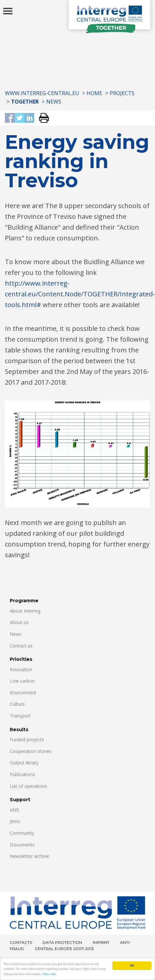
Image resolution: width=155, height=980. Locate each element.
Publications (22, 774)
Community (22, 833)
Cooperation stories (31, 751)
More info (49, 974)
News (54, 102)
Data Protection (62, 942)
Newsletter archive (29, 856)
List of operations (28, 786)
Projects (122, 93)
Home (94, 93)
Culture (17, 704)
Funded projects (27, 739)
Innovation (21, 669)
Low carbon (22, 681)
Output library (24, 763)
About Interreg (25, 611)
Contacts (21, 942)
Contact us (21, 646)
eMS (14, 810)
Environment (23, 693)
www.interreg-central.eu (42, 93)
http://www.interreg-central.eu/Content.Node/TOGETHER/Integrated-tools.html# (80, 294)
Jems (15, 821)
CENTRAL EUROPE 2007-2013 (64, 949)
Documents (22, 845)
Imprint (101, 942)
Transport (20, 716)
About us (19, 622)
